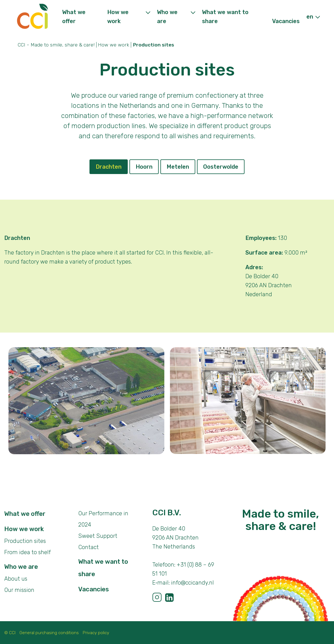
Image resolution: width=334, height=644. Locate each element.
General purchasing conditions (49, 633)
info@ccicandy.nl (192, 583)
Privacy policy (96, 633)
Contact (88, 547)
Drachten (109, 167)
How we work (114, 45)
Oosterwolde (221, 167)
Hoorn (144, 167)
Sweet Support (98, 536)
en (310, 17)
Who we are (21, 567)
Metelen (178, 167)
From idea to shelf (27, 552)
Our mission (19, 590)
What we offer (25, 514)
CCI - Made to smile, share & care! (56, 45)
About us (16, 579)
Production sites (25, 541)
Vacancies (286, 21)
